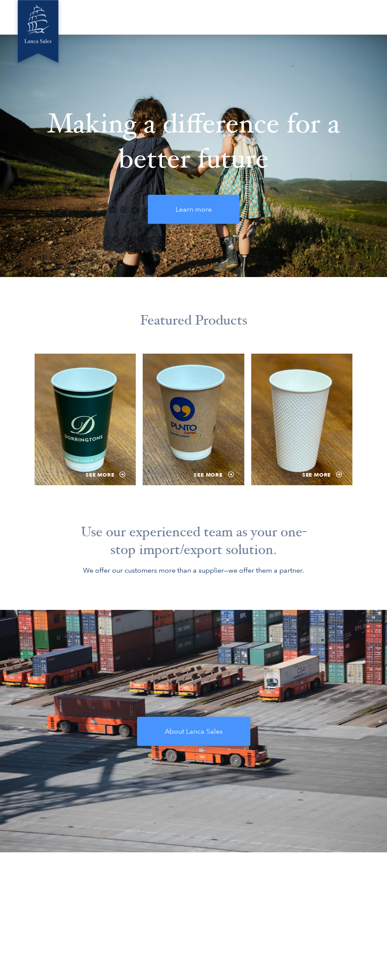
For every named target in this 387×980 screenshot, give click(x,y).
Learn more (194, 209)
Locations (220, 17)
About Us (117, 17)
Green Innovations (168, 17)
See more (106, 475)
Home (82, 17)
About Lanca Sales (194, 731)
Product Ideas (266, 17)
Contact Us (359, 17)
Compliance (314, 17)
